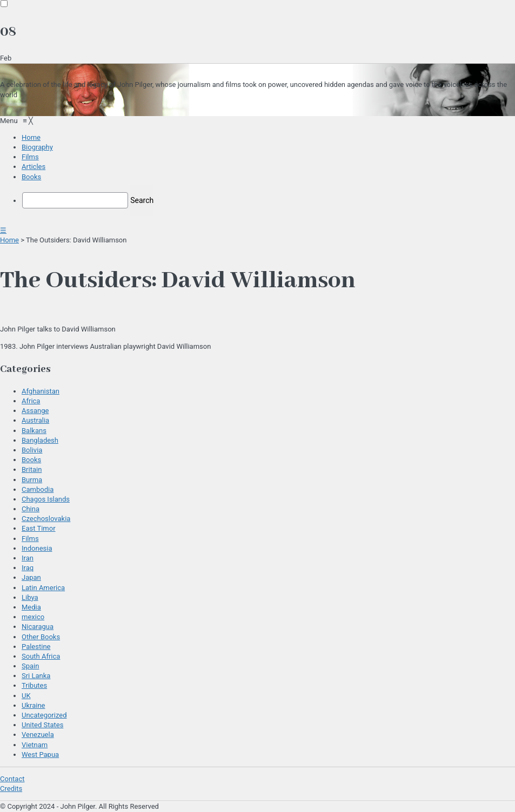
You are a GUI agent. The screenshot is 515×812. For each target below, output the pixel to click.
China (31, 509)
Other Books (41, 637)
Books (31, 460)
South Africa (41, 656)
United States (42, 725)
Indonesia (37, 548)
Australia (35, 420)
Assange (35, 411)
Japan (31, 577)
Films (30, 539)
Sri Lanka (36, 676)
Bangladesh (40, 440)
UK (26, 696)
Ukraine (33, 705)
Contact (12, 779)
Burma (32, 480)
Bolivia (32, 450)
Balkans (34, 431)
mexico (33, 617)
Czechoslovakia (46, 519)
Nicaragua (38, 627)
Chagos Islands (46, 499)
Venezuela (38, 735)
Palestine (36, 647)
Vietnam (35, 745)
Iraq (28, 568)
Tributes (34, 685)
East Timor (39, 528)
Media (31, 607)
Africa (31, 401)
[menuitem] (31, 137)
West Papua (40, 755)
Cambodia (38, 489)
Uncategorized (44, 715)
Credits (11, 789)
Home (9, 240)
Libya (30, 597)
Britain (32, 469)
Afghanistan (41, 391)
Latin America (43, 588)
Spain (30, 666)
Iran (28, 558)
